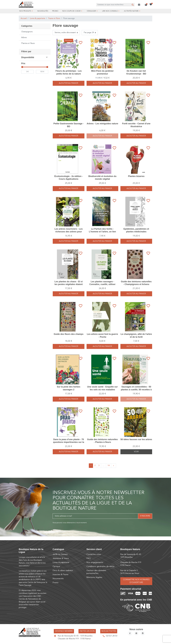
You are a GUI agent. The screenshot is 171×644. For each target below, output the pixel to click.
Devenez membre (64, 631)
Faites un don (87, 631)
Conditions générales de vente (100, 566)
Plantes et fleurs (28, 43)
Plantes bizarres (136, 176)
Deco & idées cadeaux (63, 571)
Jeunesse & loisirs (61, 558)
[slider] (22, 67)
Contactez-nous (94, 554)
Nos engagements (95, 562)
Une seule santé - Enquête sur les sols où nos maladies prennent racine (102, 390)
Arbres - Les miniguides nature (102, 124)
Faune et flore (54, 19)
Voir (136, 452)
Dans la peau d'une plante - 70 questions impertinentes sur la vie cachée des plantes (69, 442)
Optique (56, 566)
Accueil (24, 19)
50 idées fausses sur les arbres (136, 439)
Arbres (24, 38)
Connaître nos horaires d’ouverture (136, 581)
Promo (56, 583)
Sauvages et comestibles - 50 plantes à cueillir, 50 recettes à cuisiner (136, 390)
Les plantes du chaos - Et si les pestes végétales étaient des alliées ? (69, 284)
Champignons (27, 32)
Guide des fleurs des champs (69, 334)
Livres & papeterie (37, 19)
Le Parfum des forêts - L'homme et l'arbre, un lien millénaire (102, 232)
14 (109, 466)
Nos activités (109, 631)
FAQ (89, 558)
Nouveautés (58, 579)
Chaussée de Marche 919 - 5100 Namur (74, 639)
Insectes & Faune (61, 575)
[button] (146, 5)
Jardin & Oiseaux (60, 554)
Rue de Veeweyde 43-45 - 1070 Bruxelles (75, 636)
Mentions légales (94, 577)
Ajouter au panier (69, 83)
